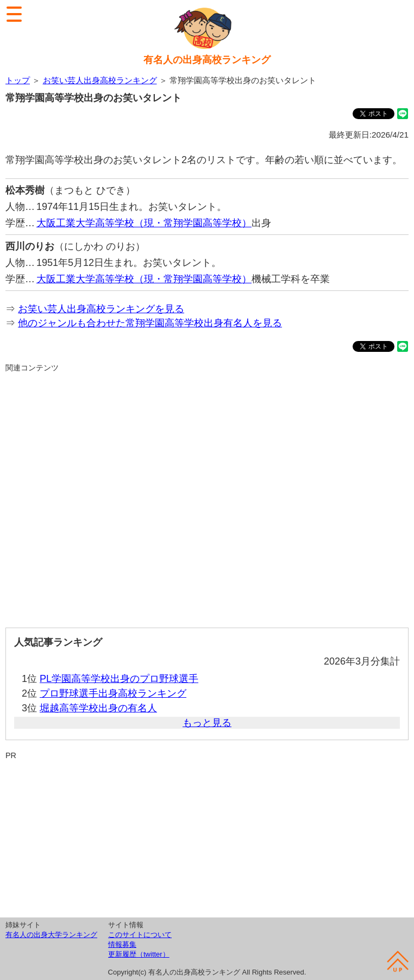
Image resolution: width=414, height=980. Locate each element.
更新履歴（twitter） (139, 954)
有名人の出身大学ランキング (51, 935)
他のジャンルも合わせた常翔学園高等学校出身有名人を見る (150, 323)
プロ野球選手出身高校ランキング (113, 693)
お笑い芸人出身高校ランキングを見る (101, 309)
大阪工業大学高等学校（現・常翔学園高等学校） (144, 223)
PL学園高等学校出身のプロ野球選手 (119, 679)
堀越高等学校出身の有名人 (98, 708)
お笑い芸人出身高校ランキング (100, 80)
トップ (18, 80)
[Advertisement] (207, 496)
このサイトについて (140, 935)
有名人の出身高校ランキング (207, 60)
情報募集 (122, 944)
